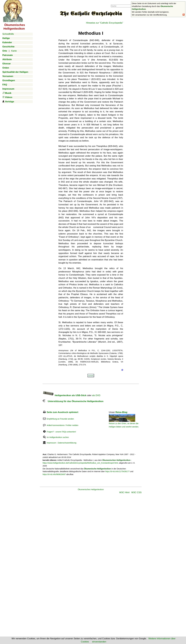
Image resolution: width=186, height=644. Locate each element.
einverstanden (99, 642)
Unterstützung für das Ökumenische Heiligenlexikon (73, 401)
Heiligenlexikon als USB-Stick (65, 395)
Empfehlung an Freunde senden (60, 419)
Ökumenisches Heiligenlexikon (91, 489)
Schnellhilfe (8, 34)
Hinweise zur (105, 23)
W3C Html (124, 492)
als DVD (96, 395)
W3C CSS (136, 492)
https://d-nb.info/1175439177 (117, 471)
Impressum (51, 443)
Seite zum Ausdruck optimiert (62, 412)
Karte (14, 51)
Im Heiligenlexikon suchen (58, 437)
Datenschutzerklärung (67, 443)
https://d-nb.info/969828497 (54, 474)
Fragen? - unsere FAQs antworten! (61, 432)
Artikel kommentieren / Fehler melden (63, 425)
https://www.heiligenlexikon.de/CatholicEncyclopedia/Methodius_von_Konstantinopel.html (80, 463)
